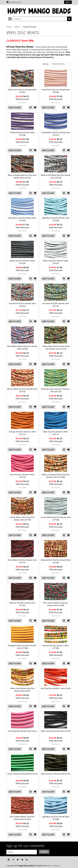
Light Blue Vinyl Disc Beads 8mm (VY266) (56, 818)
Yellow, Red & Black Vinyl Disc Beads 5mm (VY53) (22, 690)
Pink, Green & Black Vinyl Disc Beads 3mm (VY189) (56, 604)
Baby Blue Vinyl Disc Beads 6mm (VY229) (22, 219)
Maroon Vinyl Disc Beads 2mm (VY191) (22, 604)
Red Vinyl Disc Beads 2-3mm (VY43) (56, 688)
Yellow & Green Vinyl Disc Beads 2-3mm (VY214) (56, 390)
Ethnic (17, 27)
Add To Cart (15, 107)
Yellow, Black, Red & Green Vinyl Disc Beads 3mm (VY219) (56, 348)
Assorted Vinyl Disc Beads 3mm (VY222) (22, 305)
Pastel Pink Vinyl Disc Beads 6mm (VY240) (56, 91)
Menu (68, 2)
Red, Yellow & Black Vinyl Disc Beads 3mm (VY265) (22, 818)
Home (9, 27)
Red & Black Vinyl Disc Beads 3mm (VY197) (22, 561)
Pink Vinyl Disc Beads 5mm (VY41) (22, 731)
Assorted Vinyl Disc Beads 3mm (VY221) (56, 305)
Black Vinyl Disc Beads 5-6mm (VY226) (22, 262)
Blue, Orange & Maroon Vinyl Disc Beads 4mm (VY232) (22, 176)
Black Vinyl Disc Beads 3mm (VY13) (56, 774)
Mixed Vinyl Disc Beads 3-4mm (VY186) (56, 647)
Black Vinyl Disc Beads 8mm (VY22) (56, 731)
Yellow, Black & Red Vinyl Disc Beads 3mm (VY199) (22, 518)
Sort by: (46, 64)
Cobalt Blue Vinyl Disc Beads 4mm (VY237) (56, 134)
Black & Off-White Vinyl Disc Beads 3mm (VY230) (56, 176)
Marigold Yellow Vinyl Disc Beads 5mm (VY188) (22, 647)
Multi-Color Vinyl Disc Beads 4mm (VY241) (22, 91)
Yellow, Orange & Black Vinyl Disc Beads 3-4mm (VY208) (56, 476)
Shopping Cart (15, 2)
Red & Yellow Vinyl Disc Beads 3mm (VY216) (22, 390)
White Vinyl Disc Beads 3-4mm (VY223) (56, 262)
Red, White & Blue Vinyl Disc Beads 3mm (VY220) (22, 348)
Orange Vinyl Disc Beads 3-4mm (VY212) (22, 433)
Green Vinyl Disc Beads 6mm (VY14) (22, 774)
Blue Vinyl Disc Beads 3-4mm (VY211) (56, 433)
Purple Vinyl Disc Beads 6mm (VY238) (22, 134)
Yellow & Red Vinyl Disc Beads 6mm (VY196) (56, 561)
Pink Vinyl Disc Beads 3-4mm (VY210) (22, 476)
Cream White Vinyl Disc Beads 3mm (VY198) (56, 518)
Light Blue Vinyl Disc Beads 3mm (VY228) (56, 219)
